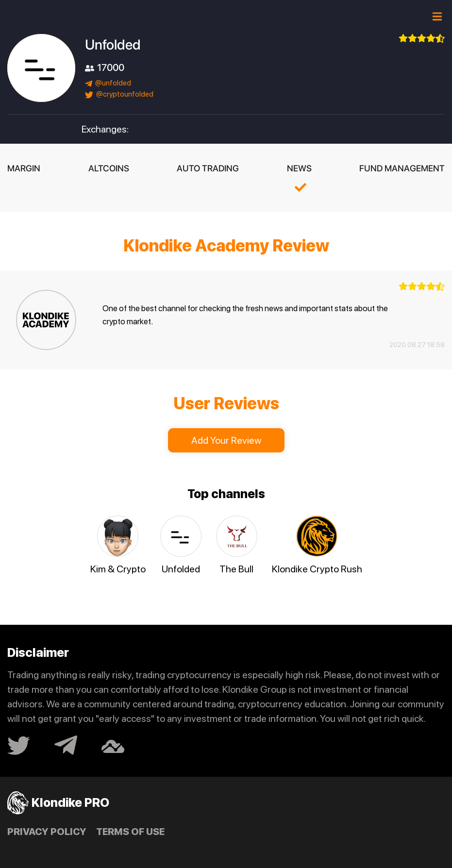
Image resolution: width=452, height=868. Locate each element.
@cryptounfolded (119, 94)
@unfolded (108, 83)
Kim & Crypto (118, 569)
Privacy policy (47, 832)
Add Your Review (226, 440)
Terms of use (130, 832)
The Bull (236, 569)
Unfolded (181, 569)
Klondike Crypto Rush (317, 569)
